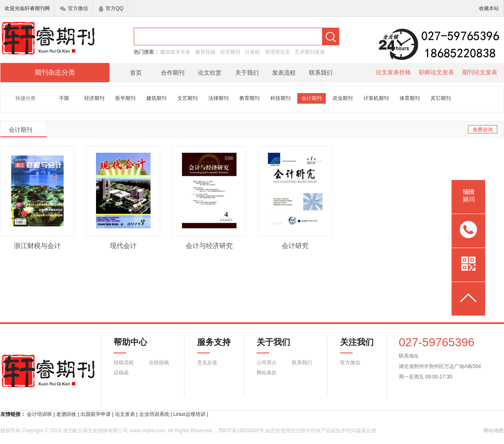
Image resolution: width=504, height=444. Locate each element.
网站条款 (267, 373)
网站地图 (494, 431)
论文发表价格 (393, 72)
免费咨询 (483, 130)
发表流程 (284, 73)
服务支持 (209, 345)
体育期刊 (410, 98)
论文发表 (125, 414)
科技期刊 (281, 98)
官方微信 (74, 8)
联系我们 (321, 73)
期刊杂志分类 (55, 72)
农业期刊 (343, 98)
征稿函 (121, 373)
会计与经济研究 (209, 246)
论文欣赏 (210, 73)
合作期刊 (173, 73)
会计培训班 (39, 414)
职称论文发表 (436, 72)
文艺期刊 (187, 98)
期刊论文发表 (480, 72)
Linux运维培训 (189, 414)
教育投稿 (205, 52)
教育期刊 (249, 98)
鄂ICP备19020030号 (241, 431)
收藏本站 (489, 8)
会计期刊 (312, 98)
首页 (136, 73)
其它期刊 (441, 98)
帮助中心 (130, 345)
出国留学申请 (96, 414)
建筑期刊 (156, 98)
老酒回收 (66, 414)
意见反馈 (207, 363)
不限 (64, 98)
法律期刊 (218, 98)
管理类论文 (278, 52)
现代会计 (123, 246)
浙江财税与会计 (37, 246)
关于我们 (247, 73)
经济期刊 (230, 52)
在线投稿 (159, 363)
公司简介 (267, 363)
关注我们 (352, 345)
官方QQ (111, 8)
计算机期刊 (376, 98)
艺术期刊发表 (310, 52)
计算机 (252, 52)
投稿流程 (124, 363)
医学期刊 (125, 98)
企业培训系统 (154, 414)
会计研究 (295, 246)
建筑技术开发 (175, 52)
